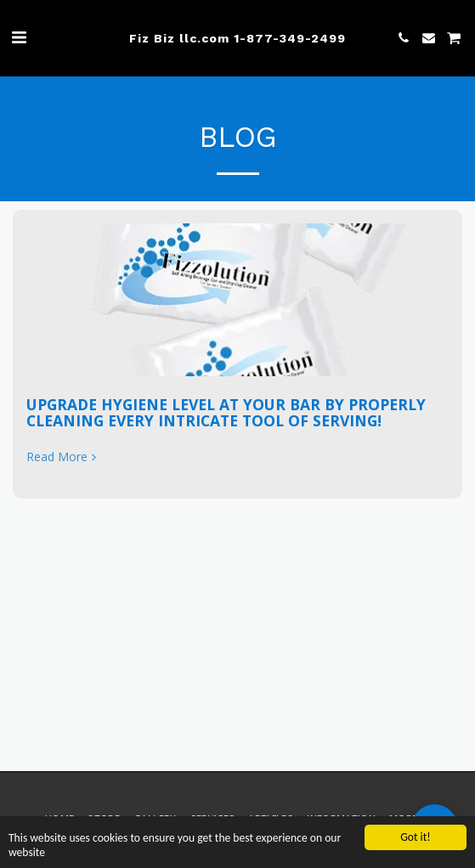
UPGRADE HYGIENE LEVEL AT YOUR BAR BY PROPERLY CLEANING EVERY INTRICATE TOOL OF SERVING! (226, 412)
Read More (63, 457)
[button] (19, 37)
